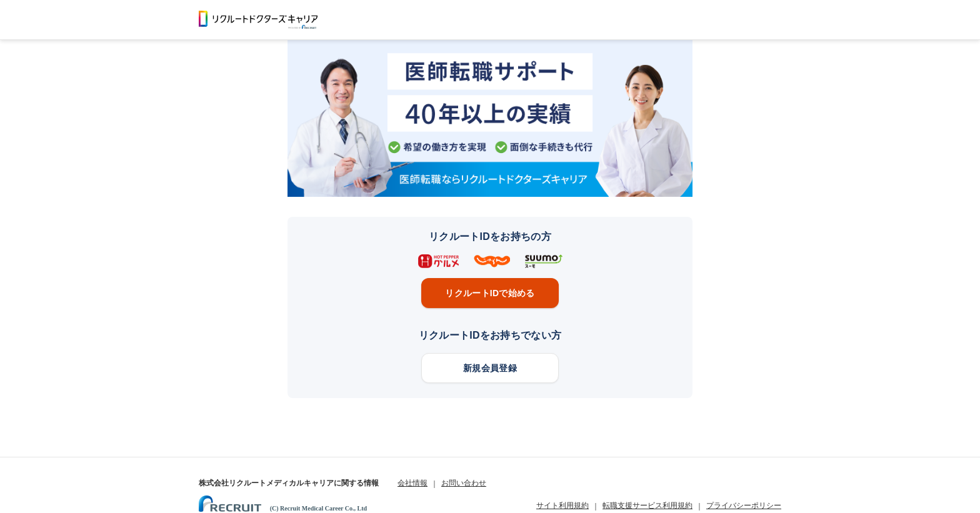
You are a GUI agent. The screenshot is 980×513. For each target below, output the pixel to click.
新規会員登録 (490, 368)
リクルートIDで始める (490, 293)
